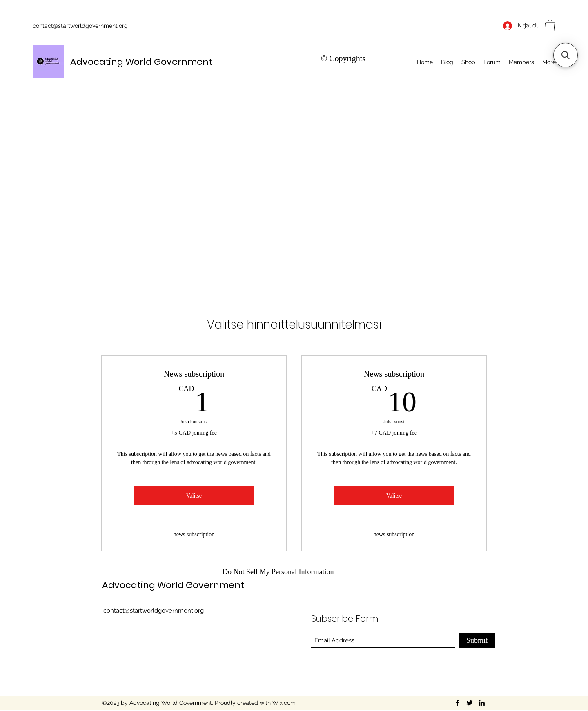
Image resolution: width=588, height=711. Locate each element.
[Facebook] (457, 703)
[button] (550, 26)
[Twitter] (470, 703)
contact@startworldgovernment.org (80, 26)
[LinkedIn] (482, 703)
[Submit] (477, 641)
